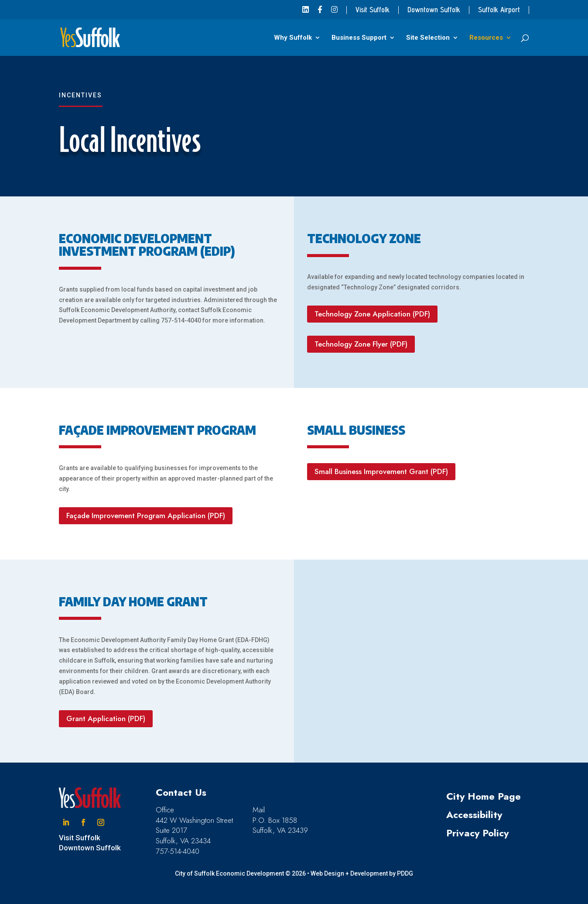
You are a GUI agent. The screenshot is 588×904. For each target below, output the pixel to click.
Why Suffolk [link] (293, 38)
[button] (66, 822)
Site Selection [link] (428, 38)
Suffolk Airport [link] (499, 10)
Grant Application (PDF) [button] (106, 718)
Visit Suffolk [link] (373, 10)
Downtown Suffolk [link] (434, 10)
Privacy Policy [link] (477, 833)
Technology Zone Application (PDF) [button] (372, 314)
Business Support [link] (359, 38)
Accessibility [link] (474, 815)
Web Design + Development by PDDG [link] (362, 873)
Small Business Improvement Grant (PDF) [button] (381, 471)
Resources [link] (486, 38)
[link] (306, 12)
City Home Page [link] (484, 796)
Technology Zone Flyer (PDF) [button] (361, 344)
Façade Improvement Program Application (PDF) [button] (146, 516)
